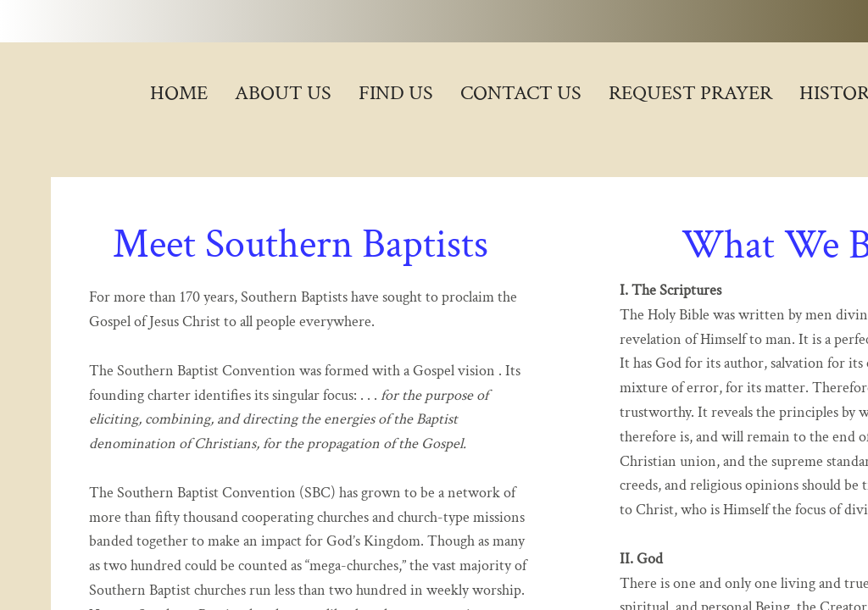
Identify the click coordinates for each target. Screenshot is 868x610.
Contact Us (521, 93)
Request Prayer (690, 93)
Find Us (396, 93)
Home (179, 93)
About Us (283, 93)
